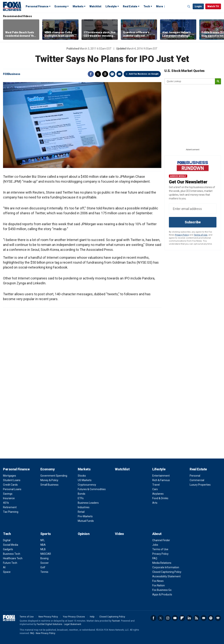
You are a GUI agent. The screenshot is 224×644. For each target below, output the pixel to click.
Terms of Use (201, 235)
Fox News (158, 581)
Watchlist (95, 6)
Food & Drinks (160, 498)
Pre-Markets (85, 516)
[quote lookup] (190, 81)
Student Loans (12, 480)
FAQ (155, 558)
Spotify (211, 618)
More (160, 6)
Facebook (91, 74)
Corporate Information (166, 567)
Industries (84, 507)
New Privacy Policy (48, 617)
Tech (147, 6)
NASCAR (46, 554)
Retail (81, 512)
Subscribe (193, 222)
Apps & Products (162, 594)
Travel (156, 485)
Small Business (49, 485)
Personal (195, 476)
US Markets (85, 480)
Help (92, 617)
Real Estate (130, 6)
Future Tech (10, 563)
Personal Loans (12, 489)
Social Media (11, 545)
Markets (78, 6)
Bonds (82, 494)
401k (6, 503)
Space (7, 572)
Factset (116, 621)
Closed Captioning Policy (167, 572)
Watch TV (213, 6)
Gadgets (8, 549)
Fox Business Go (162, 590)
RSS (196, 618)
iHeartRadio (218, 618)
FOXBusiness (12, 74)
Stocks (82, 476)
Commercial (197, 480)
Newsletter (204, 618)
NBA (43, 545)
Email (119, 74)
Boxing (44, 558)
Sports (46, 534)
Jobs (155, 545)
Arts (155, 503)
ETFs (81, 498)
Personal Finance (37, 6)
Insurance (9, 498)
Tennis (44, 572)
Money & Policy (49, 480)
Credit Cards (10, 485)
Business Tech (12, 554)
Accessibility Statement (166, 576)
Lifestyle (111, 6)
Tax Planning (11, 512)
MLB (43, 549)
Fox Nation (159, 585)
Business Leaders (88, 503)
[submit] (218, 81)
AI (4, 567)
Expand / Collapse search (189, 7)
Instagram (168, 618)
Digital (7, 540)
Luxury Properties (200, 485)
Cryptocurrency (87, 485)
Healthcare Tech (13, 558)
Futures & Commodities (92, 489)
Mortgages (10, 476)
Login (198, 6)
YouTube (175, 618)
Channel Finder (161, 540)
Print (112, 74)
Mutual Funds (86, 521)
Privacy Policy (182, 235)
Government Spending (54, 476)
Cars (155, 489)
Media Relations (162, 563)
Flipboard (182, 618)
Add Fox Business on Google (144, 74)
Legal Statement (73, 624)
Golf (43, 567)
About (157, 534)
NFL (43, 540)
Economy (61, 6)
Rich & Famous (161, 480)
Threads (105, 74)
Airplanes (158, 494)
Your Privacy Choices (74, 617)
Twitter (98, 74)
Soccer (45, 563)
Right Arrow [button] (217, 30)
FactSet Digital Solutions (50, 624)
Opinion (84, 534)
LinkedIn (189, 618)
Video (119, 534)
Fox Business (12, 6)
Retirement (10, 507)
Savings (8, 494)
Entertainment (161, 476)
